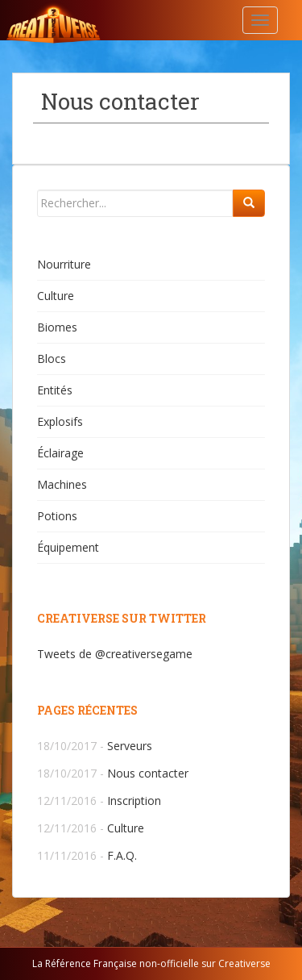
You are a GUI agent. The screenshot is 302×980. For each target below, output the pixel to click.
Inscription (134, 801)
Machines (62, 484)
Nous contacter (148, 773)
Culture (56, 296)
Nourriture (64, 264)
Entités (55, 390)
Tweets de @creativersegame (115, 654)
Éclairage (60, 453)
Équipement (68, 547)
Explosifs (60, 421)
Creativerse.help (93, 20)
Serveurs (130, 746)
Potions (57, 516)
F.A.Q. (122, 855)
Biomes (57, 327)
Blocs (52, 359)
